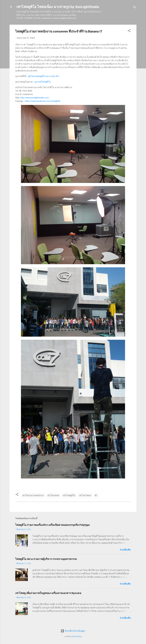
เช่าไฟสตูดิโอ (69, 495)
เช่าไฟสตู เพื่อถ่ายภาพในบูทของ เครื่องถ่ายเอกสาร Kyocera (48, 593)
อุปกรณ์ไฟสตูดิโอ (43, 82)
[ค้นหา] (135, 8)
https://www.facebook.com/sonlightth (43, 101)
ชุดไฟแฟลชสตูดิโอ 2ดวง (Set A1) (43, 76)
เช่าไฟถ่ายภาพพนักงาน (33, 495)
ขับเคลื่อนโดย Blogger (73, 631)
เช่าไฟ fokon (85, 495)
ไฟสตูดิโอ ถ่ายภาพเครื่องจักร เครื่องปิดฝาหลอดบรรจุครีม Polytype (52, 525)
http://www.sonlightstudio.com (35, 98)
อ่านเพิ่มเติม (125, 550)
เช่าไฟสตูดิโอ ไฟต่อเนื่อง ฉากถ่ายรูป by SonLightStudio (58, 7)
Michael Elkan (77, 637)
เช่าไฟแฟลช (53, 495)
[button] (129, 31)
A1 (96, 495)
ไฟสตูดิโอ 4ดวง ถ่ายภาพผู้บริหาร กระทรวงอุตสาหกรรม (46, 559)
